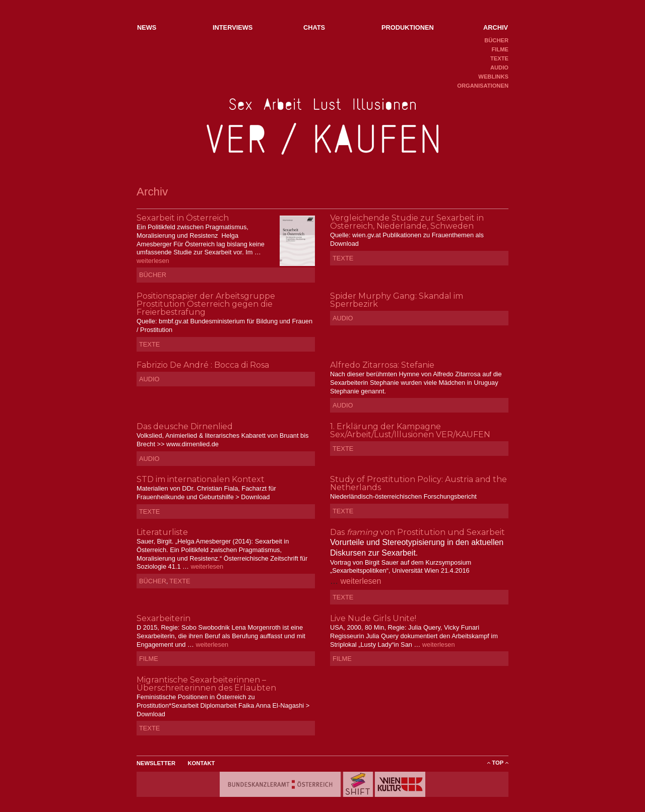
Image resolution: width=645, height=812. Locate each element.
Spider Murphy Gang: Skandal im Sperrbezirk (397, 300)
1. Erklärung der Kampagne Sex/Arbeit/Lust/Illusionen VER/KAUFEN (410, 430)
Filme (500, 49)
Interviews (233, 27)
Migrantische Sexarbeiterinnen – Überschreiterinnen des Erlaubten (206, 684)
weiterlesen (153, 261)
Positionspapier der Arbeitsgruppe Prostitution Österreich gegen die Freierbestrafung (206, 304)
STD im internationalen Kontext (201, 479)
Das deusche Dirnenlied (185, 426)
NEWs (147, 27)
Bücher (496, 40)
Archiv (496, 27)
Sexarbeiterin (164, 618)
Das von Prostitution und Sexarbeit (417, 532)
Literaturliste (162, 532)
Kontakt (202, 763)
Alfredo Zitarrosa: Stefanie (382, 365)
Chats (314, 27)
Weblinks (493, 77)
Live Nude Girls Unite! (373, 618)
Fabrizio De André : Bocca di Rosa (203, 365)
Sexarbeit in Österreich (183, 218)
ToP (498, 763)
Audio (499, 67)
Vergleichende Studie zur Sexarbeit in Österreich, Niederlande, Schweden (407, 222)
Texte (499, 58)
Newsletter (156, 763)
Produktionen (408, 27)
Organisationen (483, 86)
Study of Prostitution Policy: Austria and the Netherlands (418, 483)
